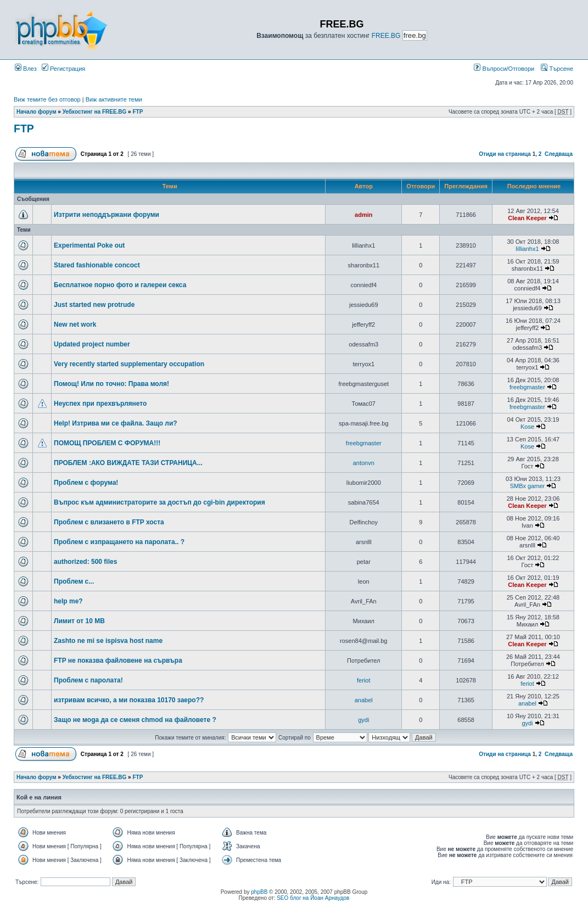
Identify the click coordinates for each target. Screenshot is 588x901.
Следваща (559, 154)
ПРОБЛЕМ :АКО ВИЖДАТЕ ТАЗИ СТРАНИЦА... (128, 463)
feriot (363, 680)
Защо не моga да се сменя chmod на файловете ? (135, 720)
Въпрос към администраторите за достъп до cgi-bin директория (159, 502)
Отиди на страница (505, 154)
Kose (527, 427)
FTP (138, 112)
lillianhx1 (527, 249)
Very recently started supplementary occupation (129, 364)
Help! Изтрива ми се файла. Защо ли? (116, 423)
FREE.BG (386, 36)
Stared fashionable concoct (97, 265)
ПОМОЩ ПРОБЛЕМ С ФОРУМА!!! (107, 443)
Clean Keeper (527, 218)
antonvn (364, 463)
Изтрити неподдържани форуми (107, 215)
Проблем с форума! (86, 483)
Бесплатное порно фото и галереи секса (120, 285)
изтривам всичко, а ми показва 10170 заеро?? (129, 700)
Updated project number (92, 344)
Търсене (557, 69)
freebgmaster (527, 387)
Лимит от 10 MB (79, 621)
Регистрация (63, 69)
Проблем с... (74, 581)
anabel (364, 700)
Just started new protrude (94, 305)
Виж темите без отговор (47, 99)
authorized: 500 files (85, 562)
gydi (363, 720)
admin (363, 215)
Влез (26, 69)
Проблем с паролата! (88, 680)
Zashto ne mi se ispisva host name (108, 641)
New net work (75, 324)
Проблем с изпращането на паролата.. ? (119, 542)
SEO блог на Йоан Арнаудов (313, 898)
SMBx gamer (528, 486)
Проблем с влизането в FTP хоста (109, 522)
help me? (68, 601)
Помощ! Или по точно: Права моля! (111, 384)
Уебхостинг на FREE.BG (95, 112)
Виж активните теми (114, 99)
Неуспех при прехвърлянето (100, 404)
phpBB (259, 892)
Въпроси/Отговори (504, 69)
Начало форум (37, 112)
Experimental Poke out (89, 245)
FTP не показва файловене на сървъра (118, 661)
